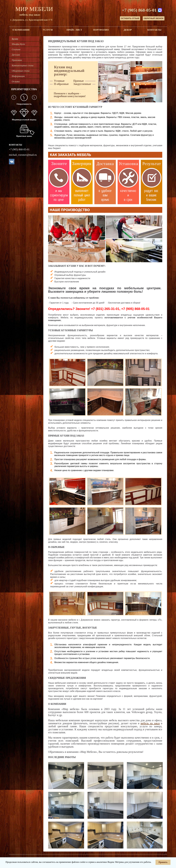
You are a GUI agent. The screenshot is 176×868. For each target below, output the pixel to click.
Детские (16, 55)
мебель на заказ (150, 723)
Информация (18, 76)
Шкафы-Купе (18, 44)
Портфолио (101, 30)
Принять (163, 862)
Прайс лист (74, 30)
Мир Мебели (34, 9)
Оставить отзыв (130, 18)
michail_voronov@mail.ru (23, 155)
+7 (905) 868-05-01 (139, 10)
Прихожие (17, 60)
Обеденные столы (21, 71)
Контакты (154, 30)
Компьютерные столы (23, 65)
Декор (128, 30)
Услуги (48, 30)
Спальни (16, 49)
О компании (21, 30)
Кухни (15, 39)
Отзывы (16, 82)
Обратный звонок (154, 18)
